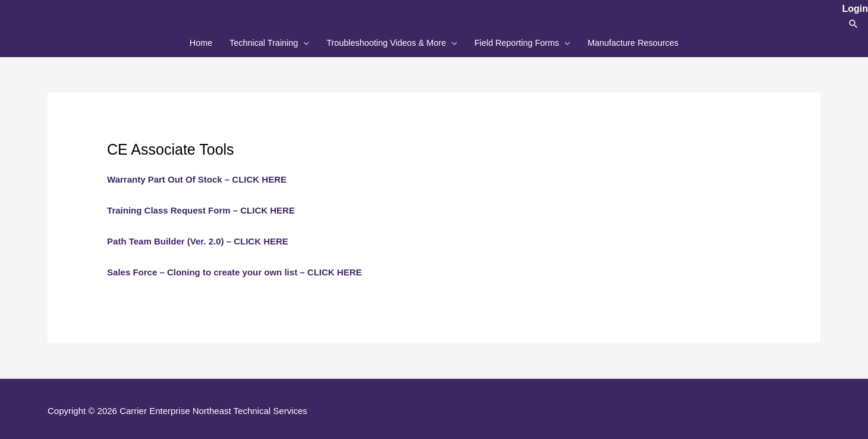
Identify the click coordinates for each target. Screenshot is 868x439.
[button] (853, 23)
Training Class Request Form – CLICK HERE (201, 206)
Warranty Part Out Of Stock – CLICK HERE (197, 176)
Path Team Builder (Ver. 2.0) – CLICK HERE (198, 237)
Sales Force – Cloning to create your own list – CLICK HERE (234, 268)
